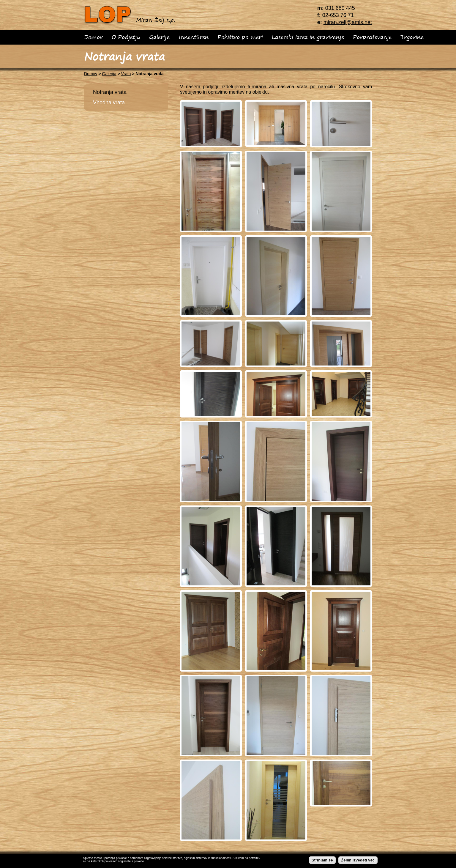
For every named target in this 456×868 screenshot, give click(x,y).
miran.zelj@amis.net (348, 22)
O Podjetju (126, 37)
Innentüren (194, 37)
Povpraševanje (372, 37)
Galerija (160, 37)
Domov (93, 37)
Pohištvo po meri (240, 37)
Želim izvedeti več (358, 860)
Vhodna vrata (109, 103)
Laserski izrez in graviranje (308, 37)
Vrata (126, 74)
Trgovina (412, 37)
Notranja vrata (110, 92)
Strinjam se (322, 860)
